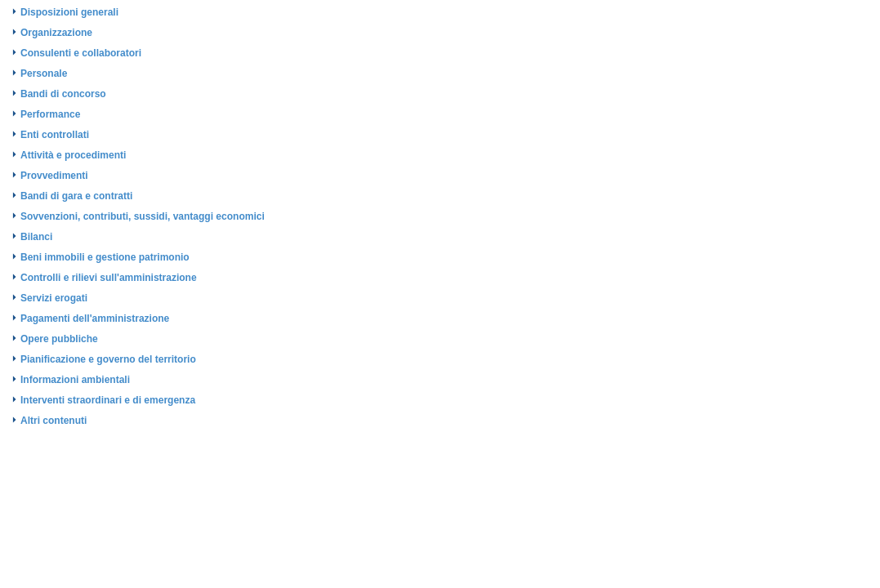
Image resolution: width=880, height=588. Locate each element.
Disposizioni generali (69, 12)
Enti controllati (55, 135)
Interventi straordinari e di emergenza (108, 400)
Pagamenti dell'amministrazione (95, 318)
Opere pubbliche (59, 339)
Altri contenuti (54, 421)
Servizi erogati (54, 298)
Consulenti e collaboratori (81, 53)
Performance (50, 114)
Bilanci (36, 237)
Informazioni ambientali (75, 380)
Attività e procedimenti (73, 155)
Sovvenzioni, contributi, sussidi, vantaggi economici (143, 216)
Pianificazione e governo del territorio (108, 359)
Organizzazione (56, 33)
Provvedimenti (54, 176)
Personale (44, 73)
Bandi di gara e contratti (76, 196)
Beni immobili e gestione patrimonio (105, 257)
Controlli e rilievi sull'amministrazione (109, 278)
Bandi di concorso (63, 94)
